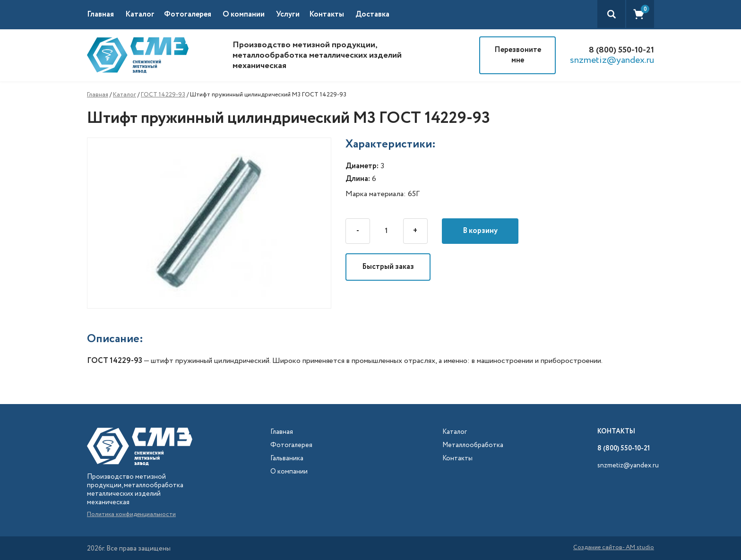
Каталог (125, 95)
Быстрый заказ (388, 267)
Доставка (372, 14)
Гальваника (287, 459)
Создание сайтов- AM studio (614, 548)
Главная (100, 14)
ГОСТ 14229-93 (163, 95)
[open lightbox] (216, 223)
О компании (244, 14)
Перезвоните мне (518, 55)
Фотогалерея (188, 14)
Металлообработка (473, 445)
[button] (145, 15)
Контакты (327, 14)
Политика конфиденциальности (131, 514)
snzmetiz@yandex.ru (612, 60)
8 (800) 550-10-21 (621, 50)
